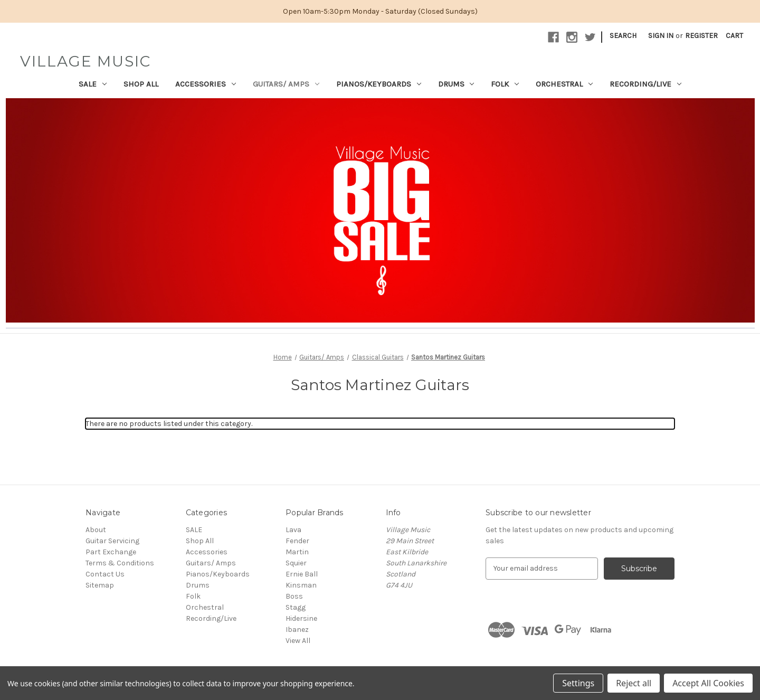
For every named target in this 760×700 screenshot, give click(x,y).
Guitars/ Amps (286, 84)
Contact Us (105, 574)
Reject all (634, 683)
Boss (294, 596)
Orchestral (564, 84)
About (96, 530)
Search (623, 36)
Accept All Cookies (708, 683)
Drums (456, 84)
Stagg (296, 607)
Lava (293, 530)
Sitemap (100, 585)
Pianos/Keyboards (379, 84)
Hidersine (301, 618)
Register (701, 36)
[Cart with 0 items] (734, 36)
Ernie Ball (302, 574)
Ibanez (297, 630)
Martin (297, 552)
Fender (297, 541)
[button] (380, 210)
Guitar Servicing (112, 541)
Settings (578, 683)
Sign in (661, 36)
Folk (505, 84)
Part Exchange (111, 552)
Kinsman (301, 585)
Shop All (141, 84)
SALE (93, 84)
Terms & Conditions (120, 563)
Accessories (206, 84)
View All (298, 641)
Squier (296, 563)
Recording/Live (645, 84)
